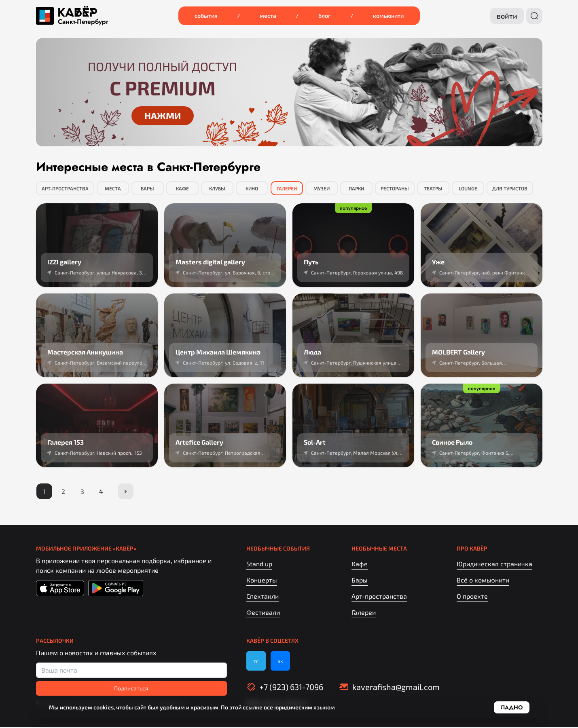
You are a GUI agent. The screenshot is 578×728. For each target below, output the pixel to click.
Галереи (287, 188)
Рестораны (395, 188)
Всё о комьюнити (483, 581)
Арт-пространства (65, 188)
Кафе (182, 188)
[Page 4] (103, 492)
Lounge (468, 188)
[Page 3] (84, 492)
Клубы (217, 188)
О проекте (472, 597)
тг (256, 662)
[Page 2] (64, 492)
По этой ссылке (242, 707)
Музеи (322, 188)
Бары (147, 188)
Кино (252, 188)
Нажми (162, 116)
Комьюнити (388, 16)
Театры (433, 188)
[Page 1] (45, 492)
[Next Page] (128, 492)
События (206, 16)
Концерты (262, 581)
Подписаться (131, 689)
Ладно (512, 707)
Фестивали (263, 613)
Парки (356, 188)
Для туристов (510, 188)
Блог (325, 16)
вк (280, 662)
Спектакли (263, 597)
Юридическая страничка (494, 564)
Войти (507, 16)
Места (268, 16)
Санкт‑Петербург (83, 22)
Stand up (259, 564)
